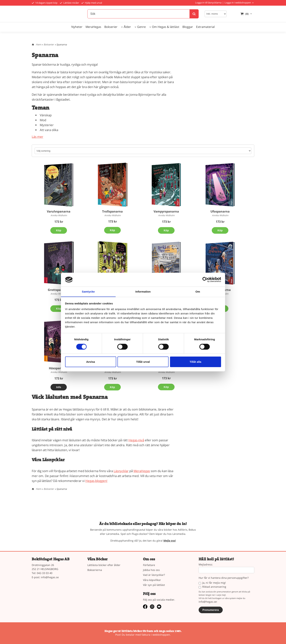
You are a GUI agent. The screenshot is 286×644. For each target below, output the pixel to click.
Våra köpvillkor (152, 580)
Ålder (127, 27)
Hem (38, 44)
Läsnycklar (121, 471)
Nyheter (77, 27)
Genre (141, 27)
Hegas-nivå (136, 440)
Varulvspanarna (59, 211)
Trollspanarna (112, 211)
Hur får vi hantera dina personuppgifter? (224, 578)
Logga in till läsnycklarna (208, 3)
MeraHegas (93, 27)
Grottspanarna (59, 290)
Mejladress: (206, 565)
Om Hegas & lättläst (166, 27)
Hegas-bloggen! (96, 481)
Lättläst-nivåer (69, 3)
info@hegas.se (50, 577)
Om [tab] (198, 292)
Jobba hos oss (151, 570)
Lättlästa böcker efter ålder (104, 565)
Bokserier (111, 27)
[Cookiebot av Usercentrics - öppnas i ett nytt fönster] (205, 279)
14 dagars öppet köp (45, 3)
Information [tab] (143, 292)
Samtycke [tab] (88, 292)
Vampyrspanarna (166, 211)
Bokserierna (95, 570)
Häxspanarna (59, 368)
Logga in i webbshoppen (238, 3)
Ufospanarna (220, 211)
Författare (149, 565)
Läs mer (37, 137)
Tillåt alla (196, 362)
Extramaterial (205, 27)
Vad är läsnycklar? (154, 575)
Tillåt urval (143, 362)
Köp (59, 230)
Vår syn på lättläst (154, 585)
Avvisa (91, 362)
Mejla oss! (170, 541)
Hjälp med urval (92, 3)
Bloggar (188, 27)
